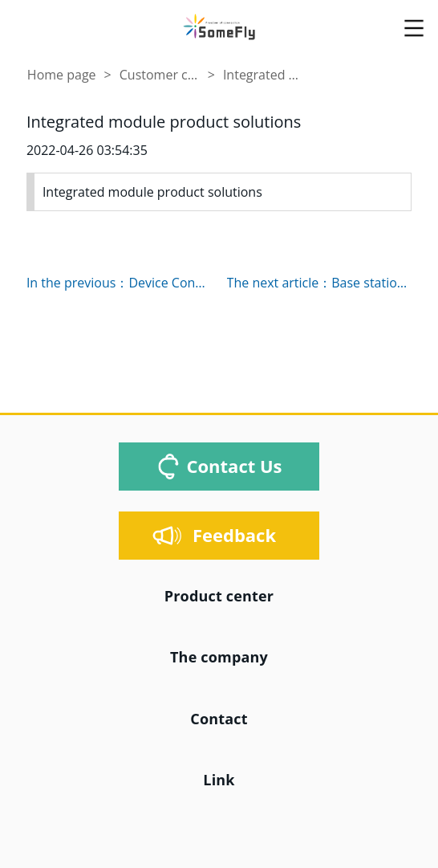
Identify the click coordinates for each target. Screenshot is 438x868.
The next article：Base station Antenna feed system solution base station (320, 283)
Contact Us (234, 466)
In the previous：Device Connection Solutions (119, 283)
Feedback (234, 535)
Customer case (160, 75)
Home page (62, 75)
